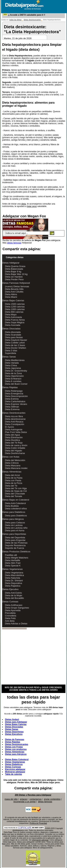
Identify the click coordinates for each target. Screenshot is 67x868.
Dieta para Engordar (15, 540)
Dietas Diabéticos (14, 764)
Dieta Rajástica (13, 586)
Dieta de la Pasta (14, 478)
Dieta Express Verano (16, 404)
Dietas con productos (16, 749)
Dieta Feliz (10, 618)
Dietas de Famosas (15, 739)
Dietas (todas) (12, 719)
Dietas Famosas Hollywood (16, 283)
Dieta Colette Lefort (15, 343)
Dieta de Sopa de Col (16, 491)
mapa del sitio (11, 799)
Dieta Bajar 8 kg (13, 272)
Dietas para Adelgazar (16, 722)
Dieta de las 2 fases (15, 345)
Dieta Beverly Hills (14, 289)
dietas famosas (14, 243)
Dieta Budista (12, 506)
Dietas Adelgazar (11, 263)
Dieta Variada (12, 363)
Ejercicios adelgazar (15, 769)
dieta (24, 204)
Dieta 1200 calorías (15, 307)
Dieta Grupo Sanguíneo (17, 608)
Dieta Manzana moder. (16, 468)
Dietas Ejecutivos (14, 734)
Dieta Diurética (12, 440)
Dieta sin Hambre (14, 277)
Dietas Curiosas (10, 602)
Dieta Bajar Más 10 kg (16, 274)
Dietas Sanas (9, 357)
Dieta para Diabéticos (16, 516)
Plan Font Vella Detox (16, 432)
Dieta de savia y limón (16, 445)
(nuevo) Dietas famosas (17, 286)
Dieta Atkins (11, 294)
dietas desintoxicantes (32, 20)
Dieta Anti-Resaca (14, 422)
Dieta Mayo (11, 315)
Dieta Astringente (14, 430)
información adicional (40, 840)
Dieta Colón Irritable (15, 448)
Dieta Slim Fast (13, 563)
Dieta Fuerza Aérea (15, 320)
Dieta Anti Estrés (13, 593)
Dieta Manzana (13, 466)
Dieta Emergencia (14, 394)
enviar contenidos (52, 799)
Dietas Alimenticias (12, 472)
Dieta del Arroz (12, 475)
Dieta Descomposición (16, 396)
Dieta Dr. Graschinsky (16, 371)
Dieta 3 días (11, 351)
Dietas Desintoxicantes (14, 413)
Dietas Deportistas (14, 732)
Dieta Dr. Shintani (14, 581)
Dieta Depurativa (13, 583)
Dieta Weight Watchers (17, 558)
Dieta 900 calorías (14, 312)
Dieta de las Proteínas (16, 543)
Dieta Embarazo (13, 379)
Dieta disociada (13, 332)
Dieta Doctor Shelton (15, 348)
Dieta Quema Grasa (15, 266)
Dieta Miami (11, 297)
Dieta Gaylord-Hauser (16, 340)
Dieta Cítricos (12, 463)
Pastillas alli (11, 555)
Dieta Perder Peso (14, 279)
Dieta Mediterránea (15, 360)
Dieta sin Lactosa (14, 525)
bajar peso (32, 206)
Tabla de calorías (14, 774)
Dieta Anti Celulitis (14, 292)
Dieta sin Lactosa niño (16, 528)
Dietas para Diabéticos (14, 512)
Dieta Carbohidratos (15, 401)
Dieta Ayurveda (13, 610)
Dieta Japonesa (13, 368)
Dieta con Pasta (13, 480)
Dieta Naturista (12, 578)
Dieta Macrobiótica (14, 575)
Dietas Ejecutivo (10, 589)
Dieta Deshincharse (15, 453)
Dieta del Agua (12, 435)
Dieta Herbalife (12, 560)
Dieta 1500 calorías (15, 304)
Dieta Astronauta (13, 317)
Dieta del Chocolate (15, 494)
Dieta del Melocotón (15, 460)
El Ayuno (9, 427)
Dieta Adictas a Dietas (16, 624)
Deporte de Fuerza (14, 548)
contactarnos (36, 799)
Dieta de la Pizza (14, 483)
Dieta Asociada (13, 325)
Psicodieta (10, 613)
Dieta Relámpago (14, 391)
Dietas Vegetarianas (12, 569)
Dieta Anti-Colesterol (15, 503)
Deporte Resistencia (15, 545)
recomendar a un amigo (25, 802)
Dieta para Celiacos (15, 523)
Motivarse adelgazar (15, 772)
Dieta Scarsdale (13, 335)
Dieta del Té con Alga (16, 488)
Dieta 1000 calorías (15, 309)
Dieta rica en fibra (14, 416)
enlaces (23, 799)
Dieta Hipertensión (14, 376)
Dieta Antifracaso (14, 605)
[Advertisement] (31, 657)
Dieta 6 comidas (13, 381)
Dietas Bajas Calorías (13, 300)
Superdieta (10, 353)
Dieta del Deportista (15, 537)
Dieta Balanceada (14, 269)
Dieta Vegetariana (14, 573)
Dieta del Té (11, 486)
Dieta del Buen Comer (16, 384)
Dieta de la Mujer (14, 595)
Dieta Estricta (12, 399)
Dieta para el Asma (15, 530)
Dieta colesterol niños (16, 509)
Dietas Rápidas (10, 387)
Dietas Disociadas (11, 329)
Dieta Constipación (15, 424)
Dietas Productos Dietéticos (16, 552)
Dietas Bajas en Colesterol (16, 500)
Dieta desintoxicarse (15, 419)
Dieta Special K (13, 566)
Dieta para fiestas (14, 337)
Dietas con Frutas (14, 747)
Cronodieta (11, 616)
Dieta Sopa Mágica (15, 322)
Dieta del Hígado (13, 451)
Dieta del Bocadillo (14, 598)
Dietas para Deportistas (14, 534)
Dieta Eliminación (14, 437)
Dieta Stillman (12, 407)
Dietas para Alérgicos (13, 519)
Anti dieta (10, 621)
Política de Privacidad (39, 823)
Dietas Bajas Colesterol (17, 759)
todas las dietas (15, 20)
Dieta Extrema (12, 409)
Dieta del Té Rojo (14, 443)
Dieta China (11, 365)
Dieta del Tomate (13, 496)
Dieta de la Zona (13, 373)
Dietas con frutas (11, 457)
